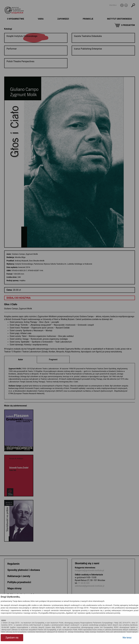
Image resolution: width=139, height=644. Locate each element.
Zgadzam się (12, 638)
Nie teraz (127, 638)
